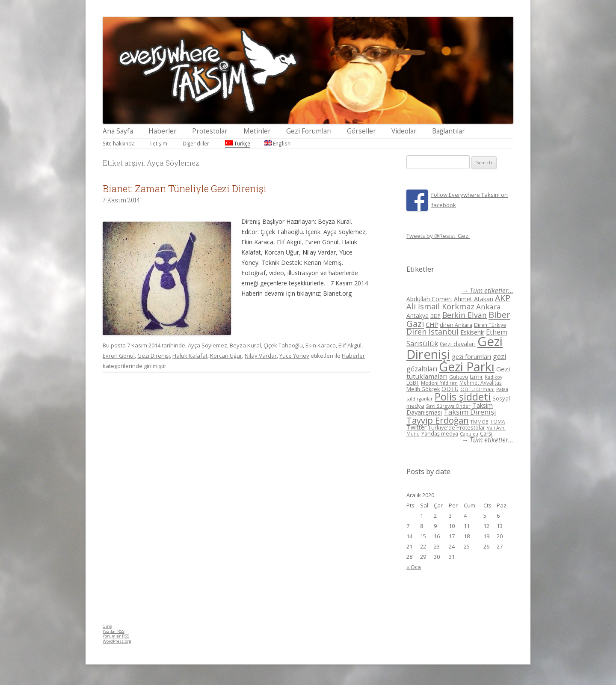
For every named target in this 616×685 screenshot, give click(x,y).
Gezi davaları (458, 344)
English (277, 143)
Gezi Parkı (467, 366)
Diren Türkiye (490, 325)
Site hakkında (119, 143)
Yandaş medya (440, 434)
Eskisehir (472, 332)
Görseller (361, 131)
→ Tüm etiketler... (487, 291)
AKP (503, 298)
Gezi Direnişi (154, 356)
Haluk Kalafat (190, 356)
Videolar (404, 131)
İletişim (159, 143)
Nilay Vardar (261, 356)
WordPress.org (117, 641)
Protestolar (210, 131)
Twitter (416, 427)
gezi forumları (471, 357)
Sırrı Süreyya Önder (448, 406)
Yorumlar (116, 636)
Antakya (418, 316)
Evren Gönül (119, 356)
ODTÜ (450, 389)
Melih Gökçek (423, 389)
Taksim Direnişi (470, 412)
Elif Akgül (350, 345)
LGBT (413, 383)
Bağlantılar (449, 131)
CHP (432, 324)
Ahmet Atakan (474, 299)
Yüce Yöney (294, 356)
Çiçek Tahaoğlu (283, 345)
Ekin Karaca (321, 345)
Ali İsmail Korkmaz (440, 306)
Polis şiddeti (463, 397)
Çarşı (486, 433)
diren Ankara (456, 325)
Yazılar (114, 631)
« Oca (414, 567)
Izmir (476, 377)
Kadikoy (493, 377)
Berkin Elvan (465, 315)
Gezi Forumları (309, 131)
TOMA (498, 421)
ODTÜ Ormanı (477, 389)
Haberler (163, 131)
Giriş (107, 626)
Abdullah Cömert (429, 299)
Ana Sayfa (118, 131)
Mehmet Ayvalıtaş (481, 383)
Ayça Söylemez (207, 345)
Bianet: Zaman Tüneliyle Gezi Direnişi (185, 188)
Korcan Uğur (226, 356)
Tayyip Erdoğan (438, 420)
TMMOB (480, 422)
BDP (435, 316)
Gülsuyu (459, 377)
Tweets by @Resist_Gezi (438, 236)
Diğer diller (196, 143)
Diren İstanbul (432, 332)
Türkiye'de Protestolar (457, 427)
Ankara (489, 307)
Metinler (257, 131)
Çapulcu (469, 434)
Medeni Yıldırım (439, 383)
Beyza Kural (245, 345)
